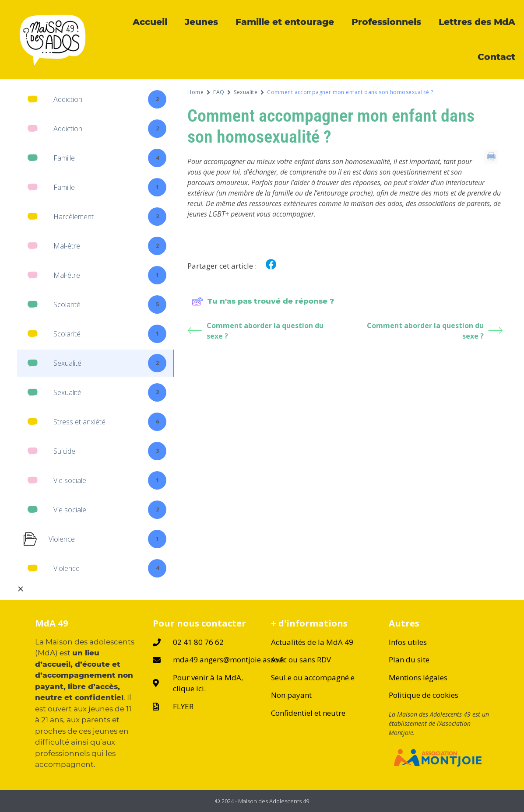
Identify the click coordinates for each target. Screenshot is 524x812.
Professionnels (386, 22)
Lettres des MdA (477, 22)
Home (195, 92)
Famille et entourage (285, 22)
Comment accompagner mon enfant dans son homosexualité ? (331, 126)
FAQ (219, 92)
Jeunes (201, 22)
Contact (496, 57)
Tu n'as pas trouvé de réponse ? (263, 301)
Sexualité (246, 92)
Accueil (150, 22)
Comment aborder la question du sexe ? (255, 331)
